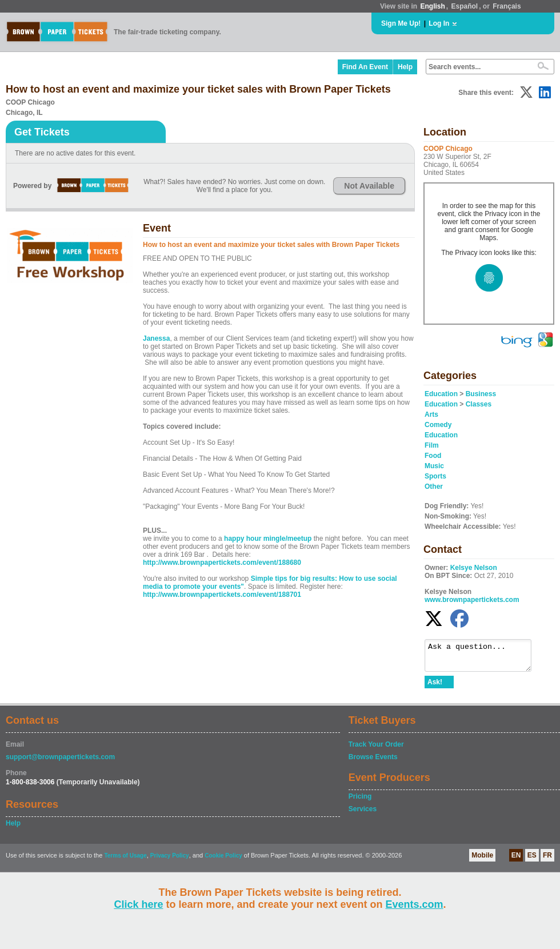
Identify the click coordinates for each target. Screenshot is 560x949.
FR (547, 860)
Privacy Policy (170, 861)
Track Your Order (376, 749)
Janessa (156, 338)
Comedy (438, 425)
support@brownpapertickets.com (60, 762)
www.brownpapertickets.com (472, 600)
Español (465, 6)
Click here (138, 904)
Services (363, 814)
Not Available (369, 186)
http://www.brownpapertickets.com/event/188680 (222, 563)
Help (405, 67)
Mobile (482, 860)
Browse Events (373, 762)
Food (433, 456)
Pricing (360, 802)
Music (434, 466)
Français (507, 6)
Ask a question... (484, 658)
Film (432, 445)
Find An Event (365, 67)
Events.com (415, 904)
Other (434, 487)
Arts (431, 414)
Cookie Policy (223, 861)
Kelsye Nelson (474, 568)
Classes (479, 404)
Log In (439, 23)
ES (532, 860)
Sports (435, 476)
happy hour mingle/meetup (268, 539)
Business (481, 394)
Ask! (435, 687)
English (432, 6)
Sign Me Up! (401, 23)
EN (516, 860)
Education (441, 394)
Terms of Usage (125, 861)
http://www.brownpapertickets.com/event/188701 (222, 595)
